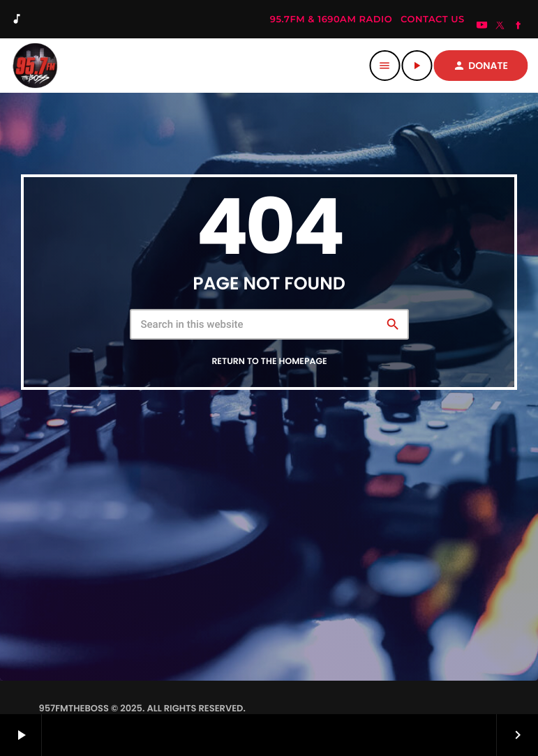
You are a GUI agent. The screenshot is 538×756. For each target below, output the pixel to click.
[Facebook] (518, 27)
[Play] (417, 66)
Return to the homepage (269, 362)
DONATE (480, 66)
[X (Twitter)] (500, 27)
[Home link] (35, 66)
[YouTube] (482, 27)
